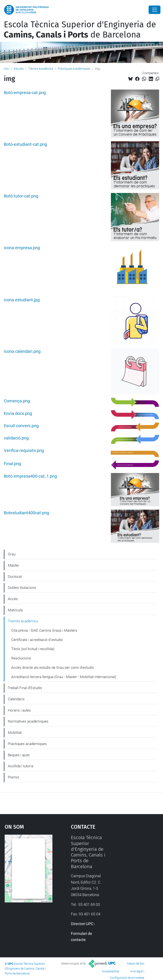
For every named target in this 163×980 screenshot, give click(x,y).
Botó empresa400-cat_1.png (30, 476)
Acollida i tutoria (21, 766)
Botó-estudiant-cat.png (25, 144)
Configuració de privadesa (127, 978)
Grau (12, 554)
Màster (13, 565)
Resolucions (21, 658)
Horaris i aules (19, 710)
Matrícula (15, 610)
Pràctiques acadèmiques (74, 69)
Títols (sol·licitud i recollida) (33, 649)
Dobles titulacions (22, 588)
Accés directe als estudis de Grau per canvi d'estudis (53, 667)
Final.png (12, 464)
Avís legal (136, 971)
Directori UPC (82, 924)
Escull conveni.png (21, 426)
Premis (13, 777)
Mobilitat (15, 733)
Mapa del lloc (136, 963)
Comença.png (17, 401)
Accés (13, 599)
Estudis (19, 69)
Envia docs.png (18, 414)
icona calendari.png (22, 351)
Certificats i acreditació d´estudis (37, 640)
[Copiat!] (157, 79)
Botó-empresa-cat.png (25, 93)
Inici (6, 69)
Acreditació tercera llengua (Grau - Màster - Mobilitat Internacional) (64, 677)
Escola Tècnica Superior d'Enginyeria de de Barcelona (80, 30)
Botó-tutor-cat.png (21, 196)
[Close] (155, 10)
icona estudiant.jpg (22, 300)
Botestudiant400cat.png (26, 513)
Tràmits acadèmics (41, 69)
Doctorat (15, 577)
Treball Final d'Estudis (25, 688)
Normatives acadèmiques (28, 721)
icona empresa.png (22, 248)
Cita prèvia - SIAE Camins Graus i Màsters (44, 630)
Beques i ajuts (19, 755)
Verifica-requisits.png (24, 451)
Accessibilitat (111, 971)
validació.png (16, 438)
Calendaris (16, 699)
